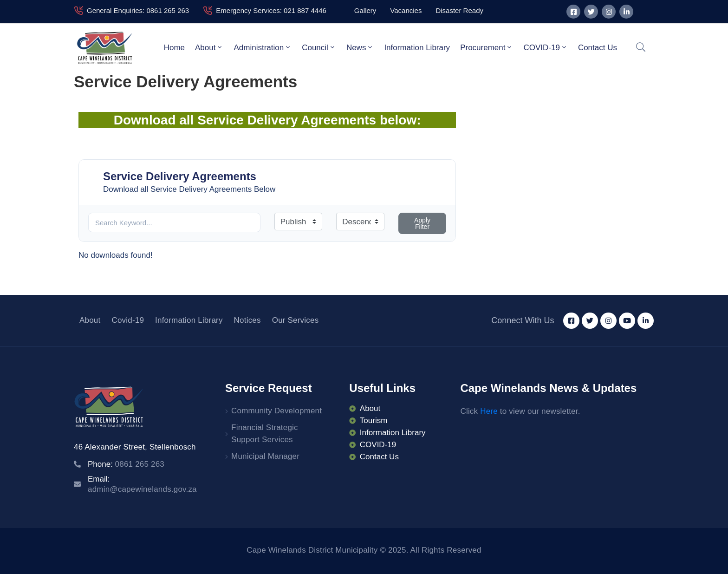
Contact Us (598, 48)
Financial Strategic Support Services (265, 434)
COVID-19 (545, 47)
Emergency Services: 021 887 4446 (271, 10)
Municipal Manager (265, 456)
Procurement (487, 47)
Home (174, 48)
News (360, 47)
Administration (263, 47)
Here (489, 411)
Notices (247, 320)
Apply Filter (422, 223)
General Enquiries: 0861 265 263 (138, 10)
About (209, 47)
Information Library (417, 48)
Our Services (296, 320)
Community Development (276, 411)
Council (319, 47)
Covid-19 (128, 320)
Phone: (126, 464)
